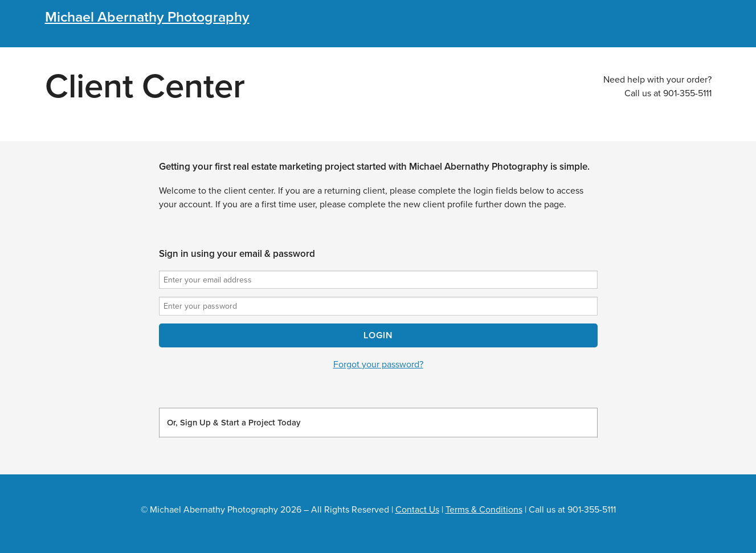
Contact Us (417, 510)
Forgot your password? (378, 364)
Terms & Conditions (484, 510)
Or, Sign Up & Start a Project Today (234, 423)
